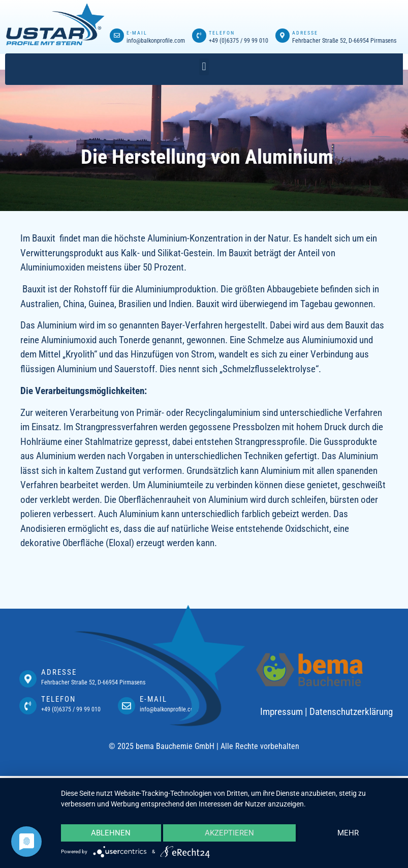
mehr (348, 833)
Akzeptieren (229, 833)
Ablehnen (111, 833)
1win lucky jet (108, 15)
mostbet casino (110, 15)
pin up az (107, 15)
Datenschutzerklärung (351, 712)
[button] (204, 67)
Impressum (281, 712)
